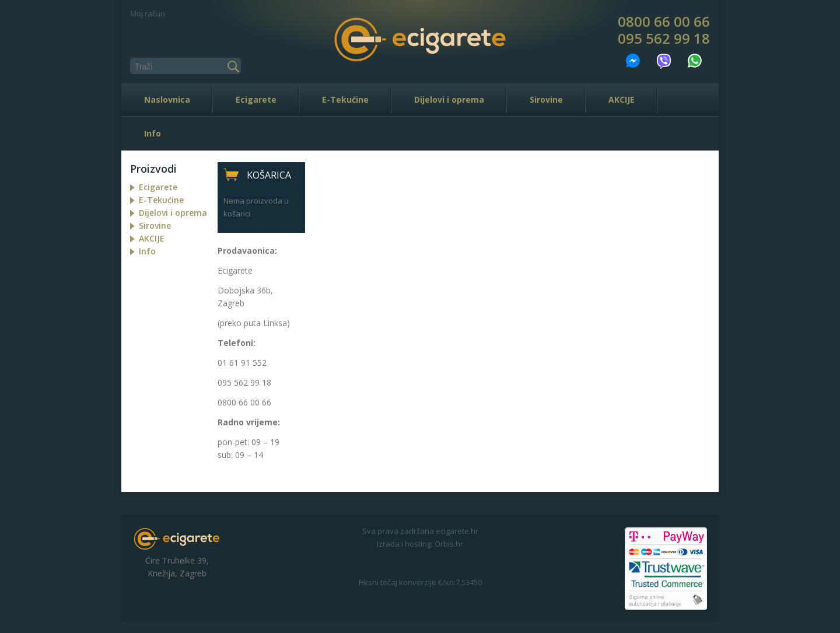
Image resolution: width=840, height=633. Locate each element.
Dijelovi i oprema (449, 99)
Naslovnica (167, 99)
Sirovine (546, 99)
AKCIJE (622, 99)
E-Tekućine (345, 99)
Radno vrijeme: (249, 422)
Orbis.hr (449, 544)
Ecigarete (256, 99)
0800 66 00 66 (664, 22)
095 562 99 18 (664, 39)
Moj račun (148, 13)
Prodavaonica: (247, 251)
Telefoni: (237, 343)
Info (153, 133)
